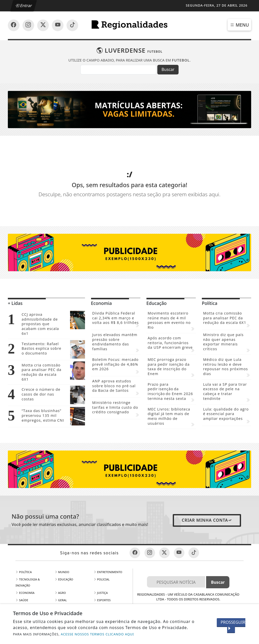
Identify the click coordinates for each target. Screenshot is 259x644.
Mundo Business (108, 576)
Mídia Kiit (103, 583)
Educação (64, 548)
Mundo (62, 541)
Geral (61, 569)
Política (24, 541)
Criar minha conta (207, 489)
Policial (102, 548)
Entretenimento (108, 541)
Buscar (168, 69)
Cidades (23, 576)
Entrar (24, 6)
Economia (25, 561)
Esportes (102, 569)
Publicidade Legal (70, 583)
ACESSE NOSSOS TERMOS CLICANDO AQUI (97, 634)
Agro (60, 561)
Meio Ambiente (28, 583)
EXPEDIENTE (133, 603)
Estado (62, 576)
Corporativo (27, 591)
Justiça (101, 561)
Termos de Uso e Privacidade (188, 579)
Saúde (22, 569)
